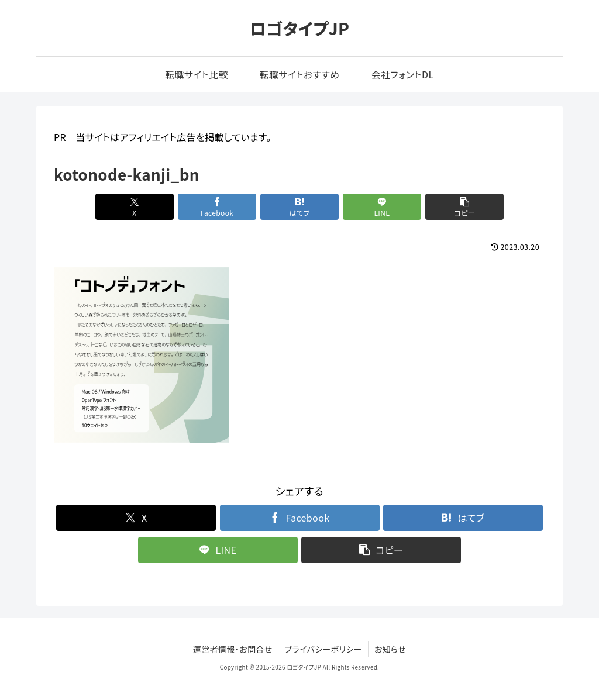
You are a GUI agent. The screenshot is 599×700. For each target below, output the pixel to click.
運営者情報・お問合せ (233, 649)
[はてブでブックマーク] (299, 207)
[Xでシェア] (135, 207)
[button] (464, 207)
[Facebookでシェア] (217, 207)
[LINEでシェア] (382, 207)
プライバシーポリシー (323, 649)
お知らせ (390, 649)
